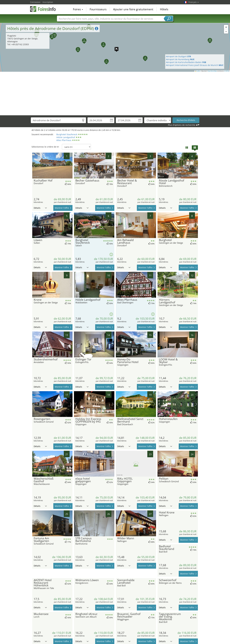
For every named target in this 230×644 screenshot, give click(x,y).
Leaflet (198, 71)
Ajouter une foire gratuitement (133, 9)
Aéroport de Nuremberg (180, 59)
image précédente (34, 166)
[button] (115, 47)
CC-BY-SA (227, 71)
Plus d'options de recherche (182, 125)
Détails (40, 208)
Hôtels (164, 9)
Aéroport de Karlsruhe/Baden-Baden (186, 62)
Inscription (48, 2)
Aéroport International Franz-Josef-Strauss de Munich (195, 65)
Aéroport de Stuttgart (178, 56)
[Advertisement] (115, 94)
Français (194, 2)
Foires (78, 9)
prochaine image (71, 166)
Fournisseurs (98, 9)
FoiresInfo (45, 9)
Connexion (35, 2)
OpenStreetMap (212, 71)
